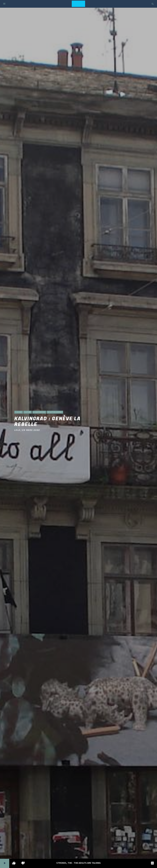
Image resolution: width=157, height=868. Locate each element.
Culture (28, 412)
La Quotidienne (39, 412)
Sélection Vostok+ (55, 412)
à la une (19, 412)
